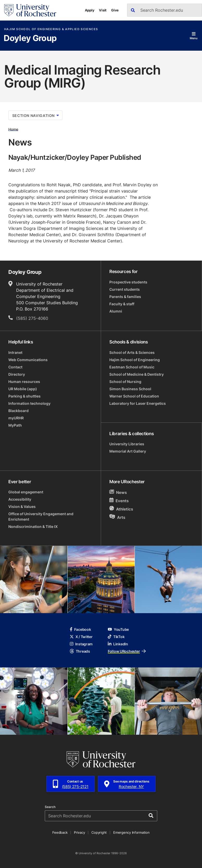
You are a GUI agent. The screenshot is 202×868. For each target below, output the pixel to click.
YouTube (118, 629)
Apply (90, 10)
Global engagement (26, 492)
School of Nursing (125, 382)
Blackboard (18, 411)
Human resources (24, 382)
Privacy (79, 832)
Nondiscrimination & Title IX (33, 526)
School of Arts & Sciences (132, 352)
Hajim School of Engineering (135, 360)
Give (115, 10)
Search (50, 807)
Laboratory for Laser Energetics (138, 403)
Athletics (121, 509)
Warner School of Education (134, 396)
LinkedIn (118, 644)
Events (119, 501)
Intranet (15, 352)
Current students (125, 289)
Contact (15, 367)
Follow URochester (127, 651)
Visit (103, 10)
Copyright (99, 832)
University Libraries (127, 444)
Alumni (116, 311)
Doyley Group (30, 38)
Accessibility (20, 499)
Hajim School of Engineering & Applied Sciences (51, 29)
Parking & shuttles (24, 396)
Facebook (80, 629)
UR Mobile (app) (23, 389)
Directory (17, 374)
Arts (117, 517)
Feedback (60, 832)
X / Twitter (81, 637)
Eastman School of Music (132, 367)
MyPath (15, 425)
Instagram (81, 644)
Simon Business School (130, 389)
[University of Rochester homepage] (30, 10)
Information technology (29, 403)
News (118, 492)
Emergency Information (131, 832)
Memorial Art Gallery (128, 451)
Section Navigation (36, 115)
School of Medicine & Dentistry (137, 374)
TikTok (116, 637)
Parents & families (125, 297)
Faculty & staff (122, 304)
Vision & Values (22, 506)
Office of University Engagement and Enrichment (41, 516)
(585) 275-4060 (32, 318)
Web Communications (28, 360)
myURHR (16, 418)
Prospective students (128, 282)
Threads (80, 651)
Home (13, 129)
